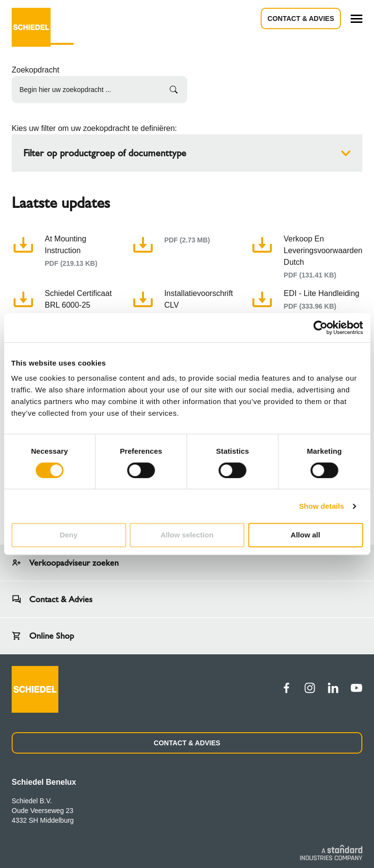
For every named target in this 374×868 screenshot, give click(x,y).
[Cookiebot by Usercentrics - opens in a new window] (320, 328)
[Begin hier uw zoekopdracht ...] (99, 90)
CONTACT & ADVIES (187, 743)
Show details (322, 506)
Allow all (306, 535)
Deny (69, 535)
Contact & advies (301, 18)
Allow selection (187, 535)
